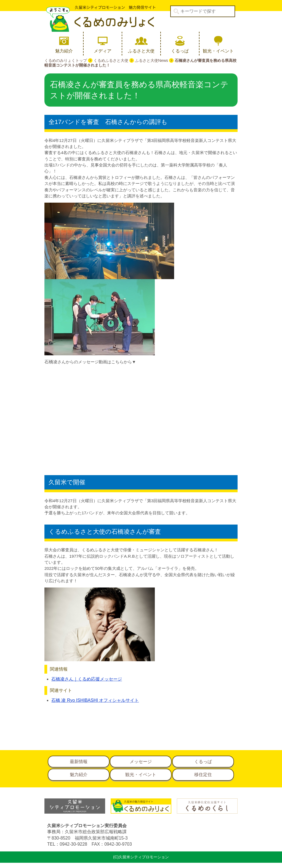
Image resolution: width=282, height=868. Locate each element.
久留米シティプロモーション (100, 19)
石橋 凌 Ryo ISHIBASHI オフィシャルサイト (95, 700)
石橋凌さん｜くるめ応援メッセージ (87, 679)
